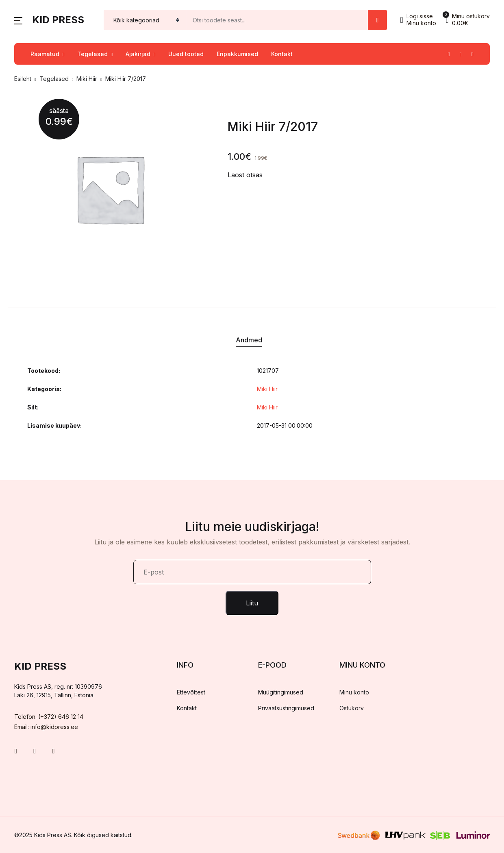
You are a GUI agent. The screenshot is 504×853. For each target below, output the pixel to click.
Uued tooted (186, 54)
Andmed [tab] (249, 340)
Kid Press (58, 20)
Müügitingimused (281, 692)
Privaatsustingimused (286, 708)
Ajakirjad (138, 54)
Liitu (252, 603)
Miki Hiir (87, 79)
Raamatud (45, 54)
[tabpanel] (110, 189)
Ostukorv (352, 708)
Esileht (23, 79)
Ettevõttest (191, 692)
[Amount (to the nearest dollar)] (277, 20)
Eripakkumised (237, 54)
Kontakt (282, 54)
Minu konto (354, 692)
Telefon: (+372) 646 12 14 (49, 717)
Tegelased (92, 54)
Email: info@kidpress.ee (46, 727)
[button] (18, 20)
